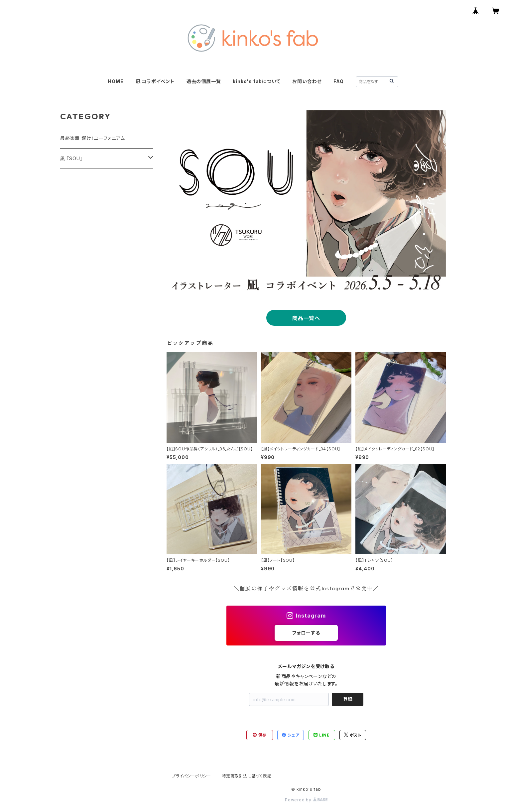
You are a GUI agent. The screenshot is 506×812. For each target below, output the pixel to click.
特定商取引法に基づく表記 (247, 776)
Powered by (306, 800)
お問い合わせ (307, 81)
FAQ (338, 81)
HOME (116, 81)
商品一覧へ (306, 318)
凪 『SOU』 (71, 158)
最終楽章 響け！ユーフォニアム (93, 138)
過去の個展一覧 (204, 81)
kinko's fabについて (256, 81)
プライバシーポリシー (191, 776)
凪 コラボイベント (155, 81)
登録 (348, 699)
